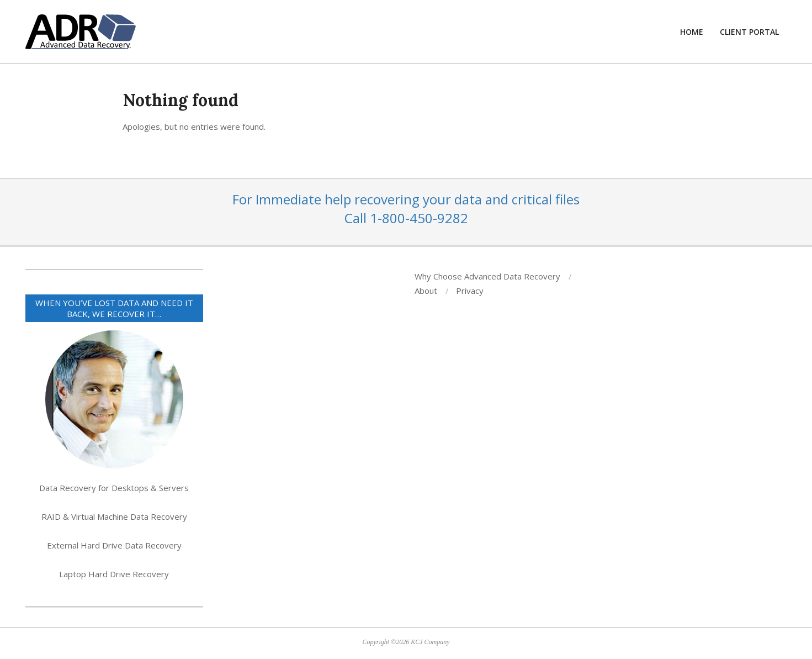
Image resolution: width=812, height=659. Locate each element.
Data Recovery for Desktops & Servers (114, 488)
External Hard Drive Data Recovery (114, 545)
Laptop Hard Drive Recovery (114, 574)
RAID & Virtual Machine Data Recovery (114, 516)
